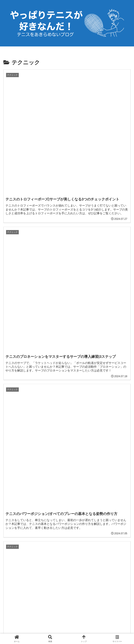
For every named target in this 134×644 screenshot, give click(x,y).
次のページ (67, 496)
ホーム (24, 631)
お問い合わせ (111, 631)
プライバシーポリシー (67, 631)
